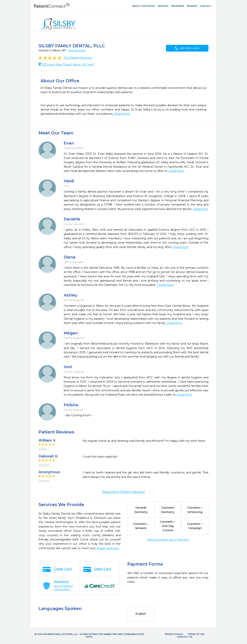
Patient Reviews (78, 58)
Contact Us (185, 637)
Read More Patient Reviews (123, 492)
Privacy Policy (174, 634)
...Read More (121, 114)
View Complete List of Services (168, 540)
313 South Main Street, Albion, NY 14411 (68, 65)
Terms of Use (196, 634)
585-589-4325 (187, 48)
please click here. (108, 548)
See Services (77, 50)
